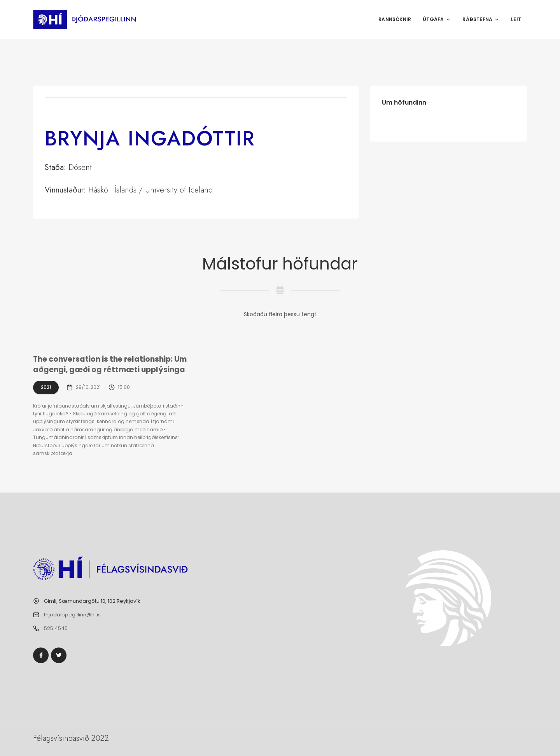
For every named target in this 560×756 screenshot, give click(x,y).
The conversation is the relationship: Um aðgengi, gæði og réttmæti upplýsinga (110, 364)
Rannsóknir (395, 19)
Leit (516, 19)
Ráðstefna (481, 19)
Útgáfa (437, 19)
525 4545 (56, 628)
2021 (46, 387)
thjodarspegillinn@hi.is (72, 615)
